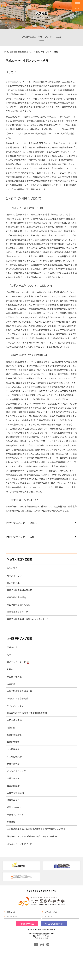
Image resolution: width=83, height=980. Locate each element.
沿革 (9, 655)
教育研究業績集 (14, 735)
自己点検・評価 (14, 720)
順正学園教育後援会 (16, 597)
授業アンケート (14, 807)
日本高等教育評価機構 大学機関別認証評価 (27, 713)
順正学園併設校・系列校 (18, 605)
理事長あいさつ (14, 576)
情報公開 (11, 727)
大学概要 (14, 52)
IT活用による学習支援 (17, 698)
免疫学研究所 (13, 764)
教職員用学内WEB (27, 924)
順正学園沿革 (13, 583)
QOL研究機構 (13, 749)
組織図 (10, 669)
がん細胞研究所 (14, 757)
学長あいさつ (13, 647)
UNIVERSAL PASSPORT (54, 924)
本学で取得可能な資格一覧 (20, 691)
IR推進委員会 (23, 52)
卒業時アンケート (15, 815)
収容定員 (11, 684)
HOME (6, 52)
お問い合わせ (11, 912)
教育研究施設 (13, 742)
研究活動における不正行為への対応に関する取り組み (32, 836)
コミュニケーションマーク (20, 844)
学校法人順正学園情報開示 (20, 590)
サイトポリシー (12, 916)
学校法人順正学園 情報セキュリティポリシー (29, 619)
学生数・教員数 (14, 677)
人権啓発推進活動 (15, 793)
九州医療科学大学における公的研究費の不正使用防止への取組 (36, 829)
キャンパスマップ (15, 706)
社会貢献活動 (13, 786)
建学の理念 (12, 568)
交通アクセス (13, 778)
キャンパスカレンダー (17, 771)
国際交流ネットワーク (17, 612)
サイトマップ (49, 916)
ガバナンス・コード (16, 662)
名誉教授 (11, 822)
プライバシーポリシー (52, 912)
